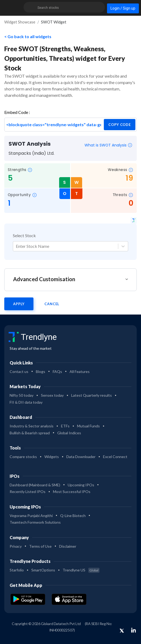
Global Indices (69, 433)
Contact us (19, 371)
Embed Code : (17, 112)
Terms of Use (40, 546)
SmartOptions (43, 570)
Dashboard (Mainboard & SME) (35, 485)
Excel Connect (115, 457)
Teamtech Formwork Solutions (35, 522)
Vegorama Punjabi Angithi (31, 516)
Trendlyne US (81, 570)
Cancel (52, 304)
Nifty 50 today (22, 395)
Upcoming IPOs (81, 485)
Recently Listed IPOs (28, 492)
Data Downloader (81, 457)
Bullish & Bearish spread (30, 433)
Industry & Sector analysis (32, 426)
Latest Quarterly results (92, 395)
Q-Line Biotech (73, 516)
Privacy (16, 546)
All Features (80, 371)
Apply (19, 304)
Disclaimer (68, 546)
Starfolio (17, 570)
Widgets (52, 457)
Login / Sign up (123, 8)
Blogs (41, 371)
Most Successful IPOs (72, 492)
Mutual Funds (88, 426)
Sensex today (52, 395)
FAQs (57, 371)
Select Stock (24, 235)
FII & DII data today (26, 402)
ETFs (65, 426)
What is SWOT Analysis (108, 145)
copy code (120, 125)
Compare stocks (23, 457)
